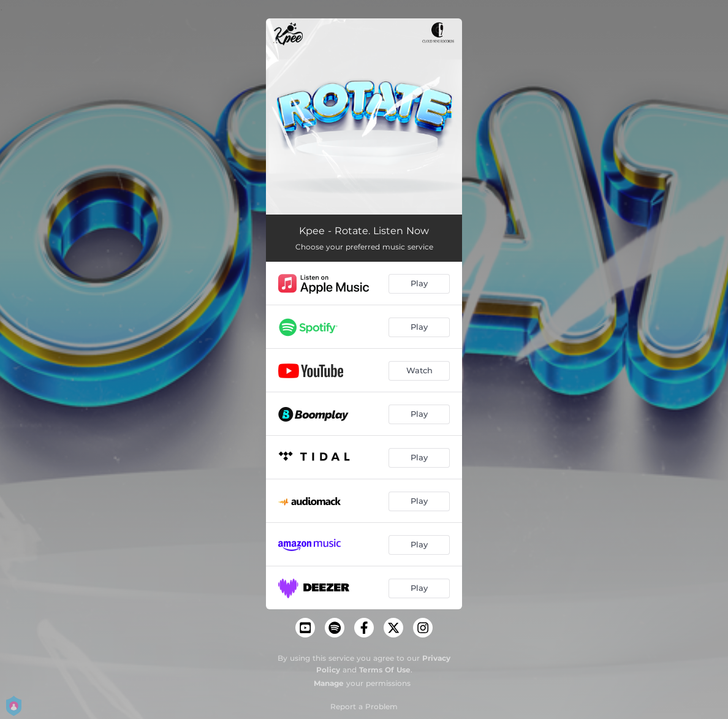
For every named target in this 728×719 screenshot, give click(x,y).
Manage (329, 683)
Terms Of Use (385, 670)
